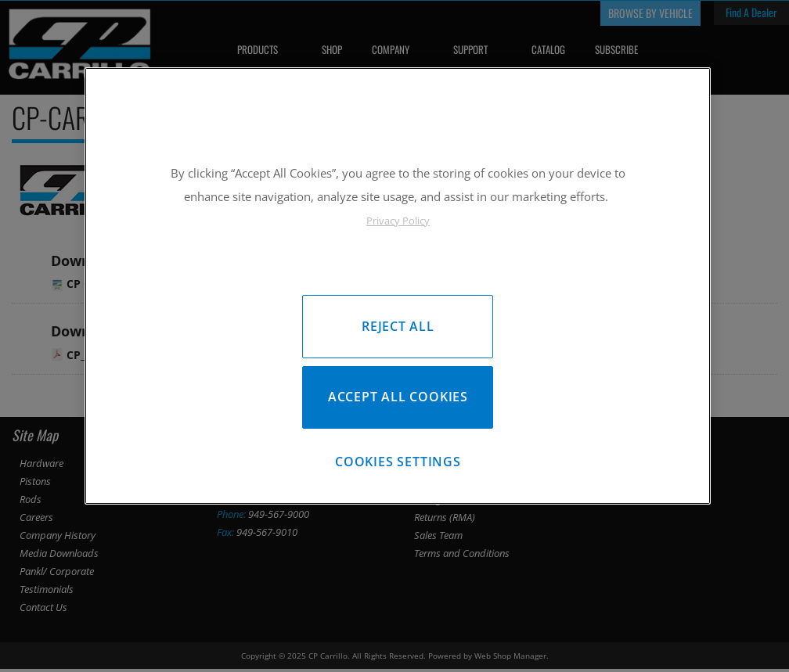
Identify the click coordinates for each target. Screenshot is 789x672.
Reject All (398, 326)
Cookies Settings (398, 466)
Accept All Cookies (398, 399)
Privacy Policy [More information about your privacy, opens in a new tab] (398, 221)
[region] (398, 288)
